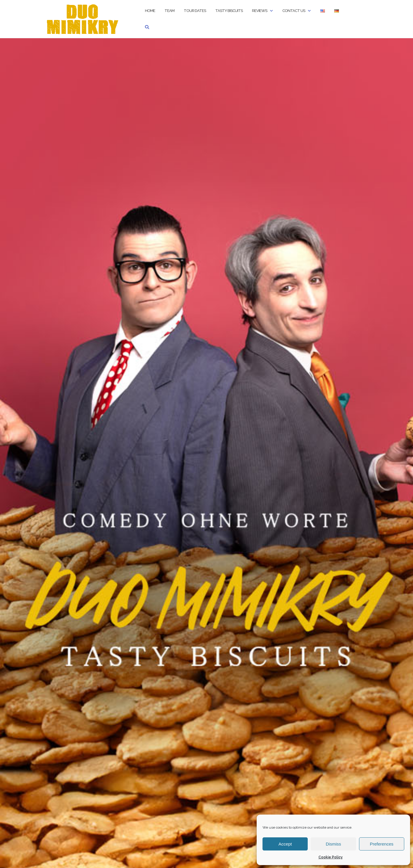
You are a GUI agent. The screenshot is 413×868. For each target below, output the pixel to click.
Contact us (294, 11)
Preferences (382, 844)
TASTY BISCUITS (229, 11)
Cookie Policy (331, 857)
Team (169, 11)
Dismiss (334, 844)
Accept (285, 844)
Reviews (260, 11)
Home (150, 11)
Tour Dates (195, 11)
